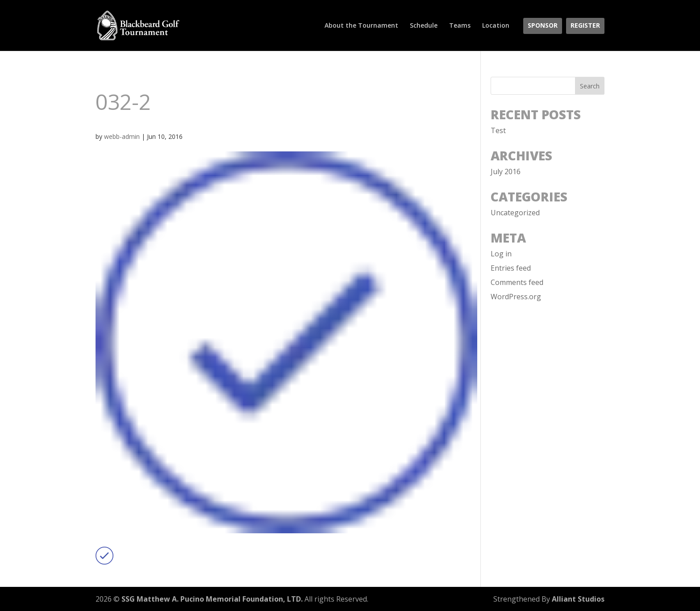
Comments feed (517, 282)
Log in (501, 254)
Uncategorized (515, 213)
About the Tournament (361, 26)
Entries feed (511, 268)
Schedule (424, 26)
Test (498, 130)
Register (585, 26)
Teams (460, 26)
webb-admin (122, 136)
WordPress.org (516, 297)
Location (496, 26)
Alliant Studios (578, 599)
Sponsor (543, 26)
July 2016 (506, 172)
